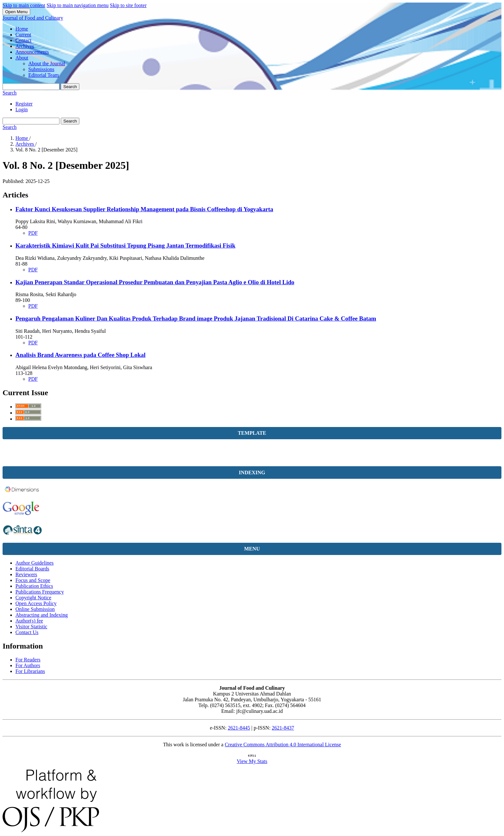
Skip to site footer (128, 5)
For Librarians (30, 671)
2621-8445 (239, 728)
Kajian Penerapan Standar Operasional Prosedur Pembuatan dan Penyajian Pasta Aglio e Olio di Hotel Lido (155, 282)
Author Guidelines (35, 563)
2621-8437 (283, 728)
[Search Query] (31, 87)
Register (24, 104)
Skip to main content (24, 5)
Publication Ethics (34, 586)
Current (23, 35)
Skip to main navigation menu (78, 5)
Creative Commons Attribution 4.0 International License (283, 745)
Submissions (41, 69)
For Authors (28, 665)
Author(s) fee (29, 621)
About (22, 58)
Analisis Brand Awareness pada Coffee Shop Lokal (81, 355)
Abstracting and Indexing (42, 615)
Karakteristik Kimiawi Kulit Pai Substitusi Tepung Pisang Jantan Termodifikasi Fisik (125, 245)
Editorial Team (44, 75)
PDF (33, 233)
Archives (25, 46)
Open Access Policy (36, 603)
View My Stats (252, 761)
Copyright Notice (33, 598)
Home (22, 29)
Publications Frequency (40, 592)
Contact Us (27, 632)
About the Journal (47, 64)
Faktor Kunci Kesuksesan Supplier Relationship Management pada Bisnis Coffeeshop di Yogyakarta (144, 209)
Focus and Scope (33, 580)
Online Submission (35, 609)
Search (70, 87)
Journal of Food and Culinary (33, 18)
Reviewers (26, 574)
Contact (23, 40)
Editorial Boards (32, 569)
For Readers (28, 660)
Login (22, 109)
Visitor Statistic (31, 627)
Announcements (32, 52)
